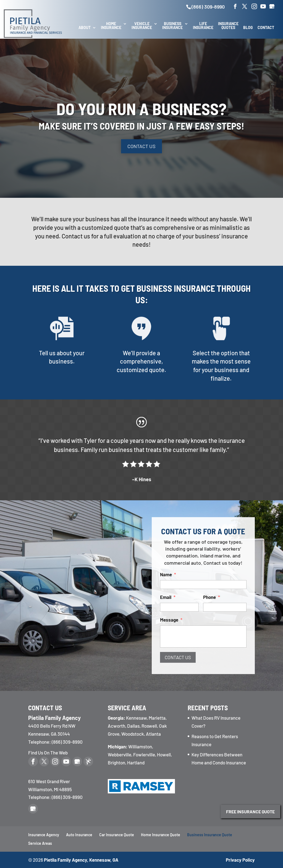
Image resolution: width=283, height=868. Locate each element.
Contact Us (141, 146)
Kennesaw (136, 718)
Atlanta (153, 734)
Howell (164, 754)
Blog (248, 28)
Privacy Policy (240, 860)
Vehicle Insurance (142, 26)
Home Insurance (111, 26)
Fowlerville (144, 754)
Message (184, 610)
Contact (266, 28)
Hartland (136, 762)
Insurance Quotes (228, 26)
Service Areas (40, 843)
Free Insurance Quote (250, 812)
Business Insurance (172, 26)
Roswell (149, 726)
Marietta (157, 718)
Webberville (120, 754)
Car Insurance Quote (117, 835)
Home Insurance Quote (161, 835)
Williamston (140, 746)
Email (182, 596)
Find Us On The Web (48, 753)
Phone (208, 596)
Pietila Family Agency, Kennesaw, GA (81, 860)
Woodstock (133, 734)
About (85, 28)
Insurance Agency (44, 835)
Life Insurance (203, 26)
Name (182, 583)
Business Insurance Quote (210, 835)
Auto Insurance (79, 835)
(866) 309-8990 (208, 7)
